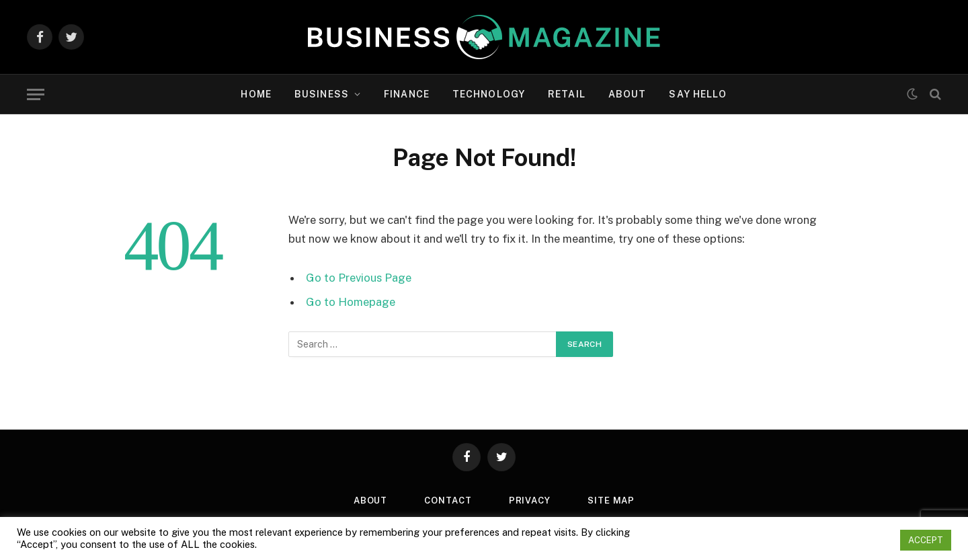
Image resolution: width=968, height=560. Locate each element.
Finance (407, 94)
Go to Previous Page (359, 278)
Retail (567, 94)
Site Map (611, 501)
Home (256, 94)
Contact (448, 501)
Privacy (530, 501)
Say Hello (698, 94)
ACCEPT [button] (926, 540)
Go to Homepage (351, 302)
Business (322, 94)
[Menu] (36, 94)
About (628, 94)
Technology (489, 94)
